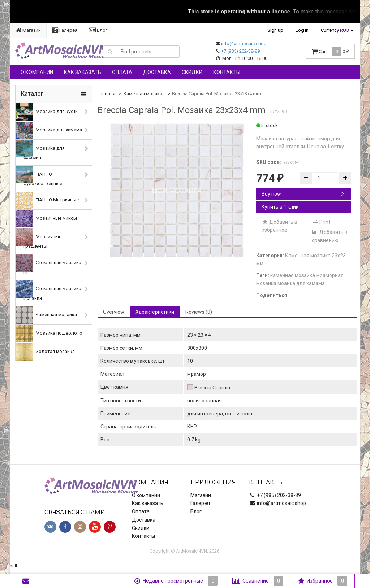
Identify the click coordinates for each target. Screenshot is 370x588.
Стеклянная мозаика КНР (49, 265)
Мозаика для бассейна (40, 150)
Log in (302, 30)
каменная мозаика (293, 275)
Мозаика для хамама (49, 130)
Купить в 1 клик (280, 207)
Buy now (303, 194)
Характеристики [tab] (155, 312)
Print (321, 222)
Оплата (122, 72)
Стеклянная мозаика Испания (49, 291)
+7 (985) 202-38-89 (240, 51)
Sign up (275, 30)
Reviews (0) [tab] (199, 312)
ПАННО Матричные (47, 200)
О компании (37, 72)
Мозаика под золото (49, 334)
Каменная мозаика (46, 315)
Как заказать (83, 72)
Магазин (28, 30)
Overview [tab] (114, 312)
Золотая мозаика (45, 352)
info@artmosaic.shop (244, 43)
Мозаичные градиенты (39, 239)
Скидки (192, 72)
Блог (98, 30)
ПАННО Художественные (39, 176)
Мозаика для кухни (47, 112)
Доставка (157, 72)
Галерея (65, 30)
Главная (106, 94)
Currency (335, 30)
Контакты (227, 72)
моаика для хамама (301, 283)
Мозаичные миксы (46, 219)
